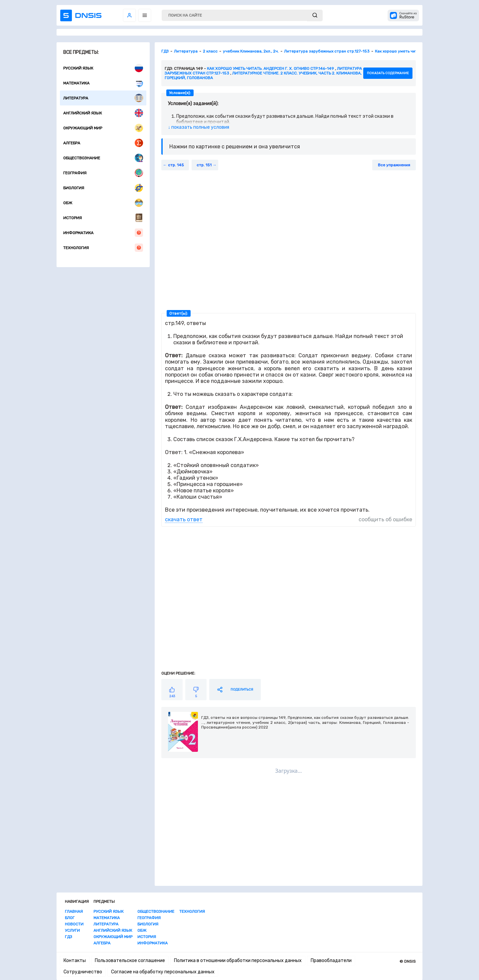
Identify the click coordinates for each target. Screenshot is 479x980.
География (103, 173)
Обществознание (103, 158)
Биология (103, 188)
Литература (103, 98)
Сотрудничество (83, 972)
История (103, 218)
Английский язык (103, 113)
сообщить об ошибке (385, 519)
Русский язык (103, 68)
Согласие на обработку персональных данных (163, 972)
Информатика (103, 233)
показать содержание (388, 73)
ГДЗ (69, 937)
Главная (74, 911)
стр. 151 (204, 165)
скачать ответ (184, 519)
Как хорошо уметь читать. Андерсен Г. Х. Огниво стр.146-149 (270, 69)
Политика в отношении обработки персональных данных (238, 961)
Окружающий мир (103, 128)
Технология (103, 248)
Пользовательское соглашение (130, 961)
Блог (70, 918)
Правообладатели (331, 961)
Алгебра (103, 143)
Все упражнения (394, 165)
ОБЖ (103, 203)
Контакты (75, 961)
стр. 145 (176, 165)
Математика (103, 83)
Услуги (72, 930)
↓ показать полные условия (199, 127)
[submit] (315, 15)
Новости (74, 924)
